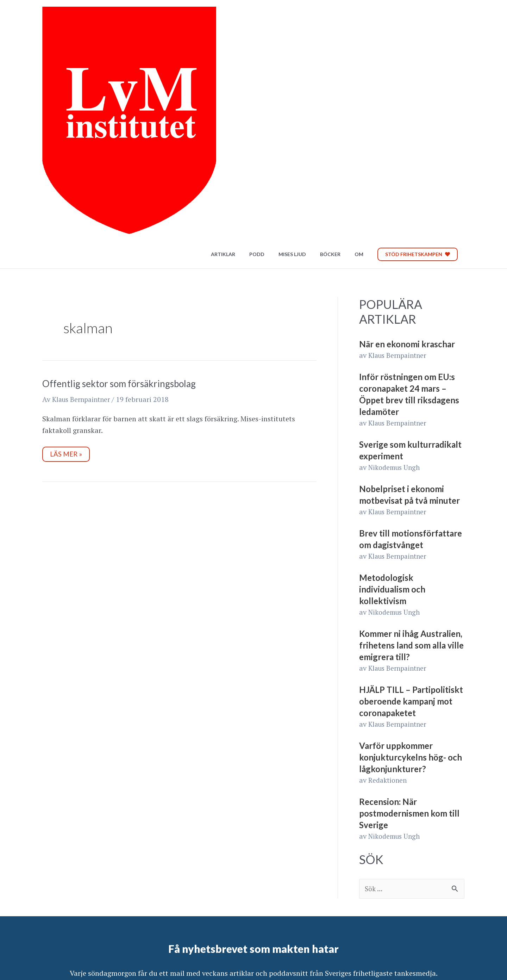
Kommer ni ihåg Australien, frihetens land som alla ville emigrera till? (411, 460)
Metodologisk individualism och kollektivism (392, 404)
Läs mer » (71, 267)
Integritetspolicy (68, 947)
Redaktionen (389, 595)
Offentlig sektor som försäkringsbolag (119, 198)
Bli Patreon (428, 942)
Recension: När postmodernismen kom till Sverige (409, 628)
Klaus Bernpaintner (399, 170)
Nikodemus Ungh (396, 282)
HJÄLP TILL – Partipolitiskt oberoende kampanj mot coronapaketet (411, 516)
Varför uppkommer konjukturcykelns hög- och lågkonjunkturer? (411, 572)
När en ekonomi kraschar (407, 159)
